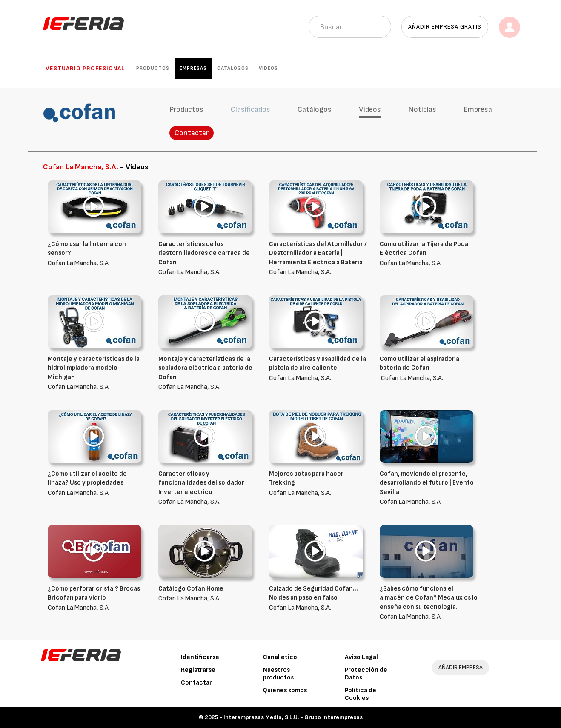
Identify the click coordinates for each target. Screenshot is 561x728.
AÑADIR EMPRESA (461, 667)
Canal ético (280, 657)
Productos (153, 68)
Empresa (478, 110)
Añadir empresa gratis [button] (445, 27)
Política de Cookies (361, 694)
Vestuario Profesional (85, 68)
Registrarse (198, 670)
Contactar (192, 133)
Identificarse (200, 657)
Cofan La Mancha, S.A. (97, 253)
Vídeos (268, 68)
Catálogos (233, 68)
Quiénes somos (285, 690)
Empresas (193, 68)
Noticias (422, 110)
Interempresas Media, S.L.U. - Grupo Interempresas (293, 717)
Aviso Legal (361, 657)
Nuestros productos (278, 674)
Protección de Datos (366, 674)
